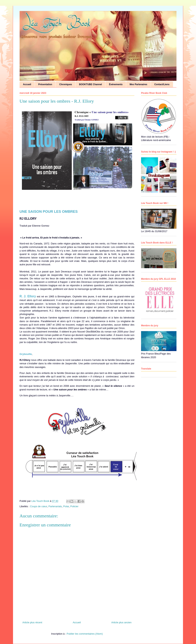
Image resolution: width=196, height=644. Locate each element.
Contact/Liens (162, 84)
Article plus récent (32, 622)
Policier (74, 506)
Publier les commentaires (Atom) (85, 634)
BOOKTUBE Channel (90, 84)
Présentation (45, 84)
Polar (66, 506)
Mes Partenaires (138, 84)
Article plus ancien (122, 622)
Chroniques (66, 84)
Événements (116, 84)
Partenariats (55, 506)
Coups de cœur (39, 506)
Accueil (27, 84)
